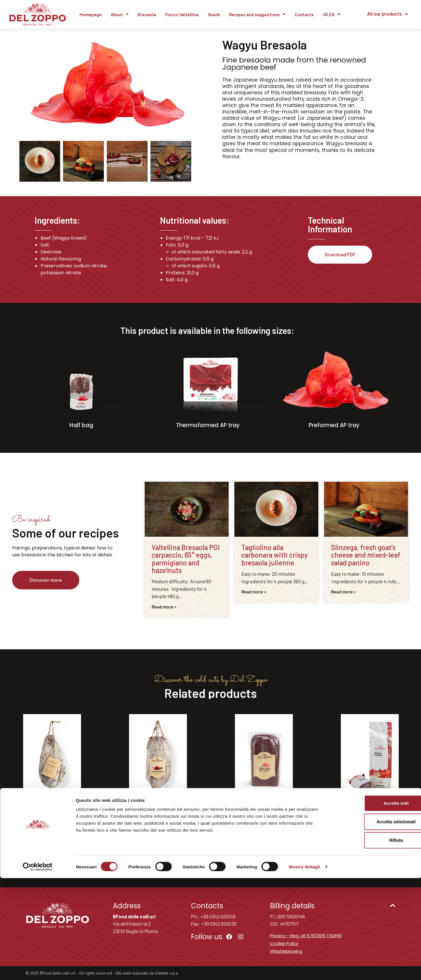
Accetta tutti (373, 905)
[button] (46, 580)
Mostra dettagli (304, 969)
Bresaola (147, 14)
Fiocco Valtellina (182, 14)
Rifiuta (373, 942)
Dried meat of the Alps (264, 808)
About (120, 14)
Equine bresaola (370, 808)
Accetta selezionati (373, 923)
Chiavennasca (158, 808)
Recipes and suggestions (257, 14)
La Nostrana (52, 808)
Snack (214, 14)
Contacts (304, 14)
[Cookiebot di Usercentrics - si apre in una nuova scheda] (37, 969)
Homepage (91, 14)
